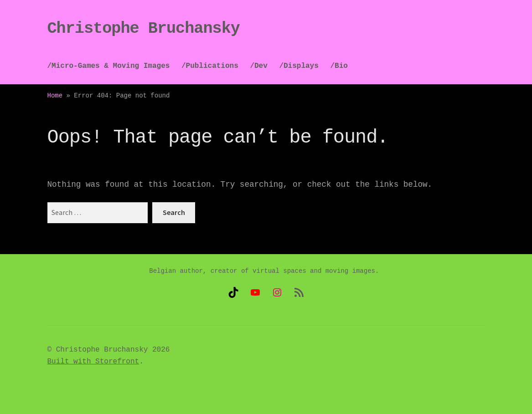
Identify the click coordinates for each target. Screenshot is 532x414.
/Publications (210, 66)
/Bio (339, 66)
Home (55, 96)
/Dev (258, 66)
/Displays (299, 66)
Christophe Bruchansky (144, 29)
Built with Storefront (93, 362)
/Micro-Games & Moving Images (109, 66)
